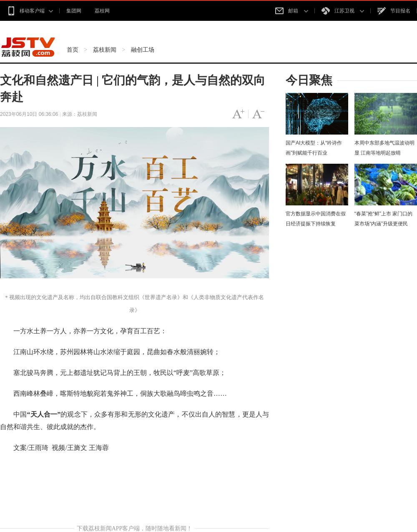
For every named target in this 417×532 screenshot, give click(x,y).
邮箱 (291, 11)
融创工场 (143, 50)
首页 (73, 50)
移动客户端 (30, 11)
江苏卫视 (343, 11)
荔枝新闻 (105, 50)
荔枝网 (102, 11)
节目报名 (394, 11)
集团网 (74, 11)
